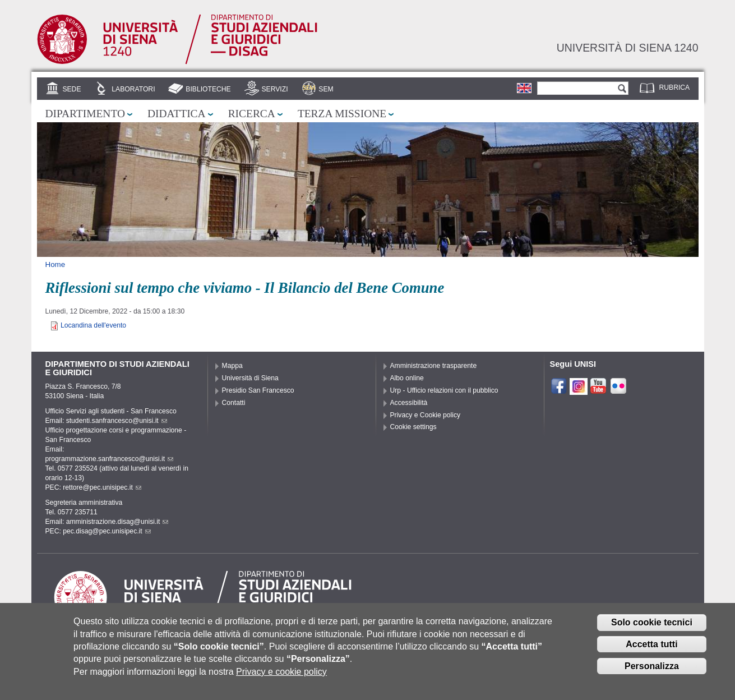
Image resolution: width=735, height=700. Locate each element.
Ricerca (252, 114)
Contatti (234, 403)
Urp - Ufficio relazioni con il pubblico (444, 390)
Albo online (407, 378)
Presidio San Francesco (258, 390)
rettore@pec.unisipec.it (102, 487)
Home (56, 264)
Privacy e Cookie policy (426, 415)
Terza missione (342, 114)
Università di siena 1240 (628, 48)
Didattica (177, 114)
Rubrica (675, 87)
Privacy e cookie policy (281, 681)
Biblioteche (208, 89)
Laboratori (133, 89)
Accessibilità (409, 403)
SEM (326, 89)
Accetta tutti (651, 653)
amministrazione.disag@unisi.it (117, 522)
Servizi (274, 89)
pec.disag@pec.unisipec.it (107, 531)
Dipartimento (85, 114)
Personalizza (652, 675)
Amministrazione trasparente (434, 366)
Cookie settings (413, 427)
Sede (71, 89)
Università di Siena (250, 378)
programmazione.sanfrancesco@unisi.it (110, 459)
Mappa (232, 366)
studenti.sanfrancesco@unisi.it (117, 421)
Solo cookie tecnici (652, 631)
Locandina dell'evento (93, 325)
